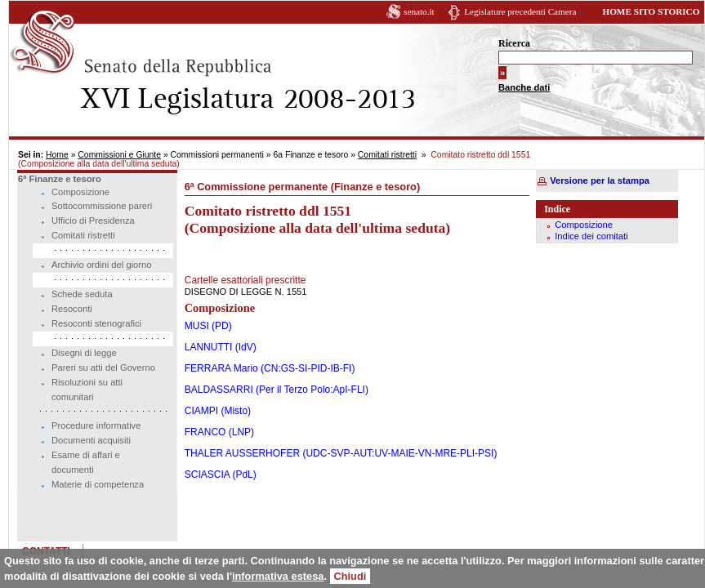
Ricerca (506, 43)
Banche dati (516, 87)
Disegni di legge (84, 353)
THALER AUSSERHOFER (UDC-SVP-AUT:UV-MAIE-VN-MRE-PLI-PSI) (339, 453)
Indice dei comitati (586, 236)
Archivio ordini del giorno (102, 265)
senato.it (411, 11)
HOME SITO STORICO (643, 11)
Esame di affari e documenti (86, 462)
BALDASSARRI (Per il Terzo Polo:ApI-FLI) (274, 390)
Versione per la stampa (594, 180)
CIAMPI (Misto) (215, 411)
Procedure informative (96, 425)
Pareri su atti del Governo (103, 367)
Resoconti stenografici (96, 323)
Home (57, 155)
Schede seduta (82, 294)
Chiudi (350, 576)
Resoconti (72, 309)
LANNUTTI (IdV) (218, 347)
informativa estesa (278, 576)
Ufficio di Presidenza (93, 220)
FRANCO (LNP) (217, 432)
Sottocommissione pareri (102, 206)
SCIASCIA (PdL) (218, 474)
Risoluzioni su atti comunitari (87, 390)
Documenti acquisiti (91, 440)
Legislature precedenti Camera (512, 11)
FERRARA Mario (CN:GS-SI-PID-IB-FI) (268, 368)
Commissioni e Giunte (119, 155)
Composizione (80, 192)
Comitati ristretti (387, 155)
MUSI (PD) (206, 326)
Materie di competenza (98, 484)
